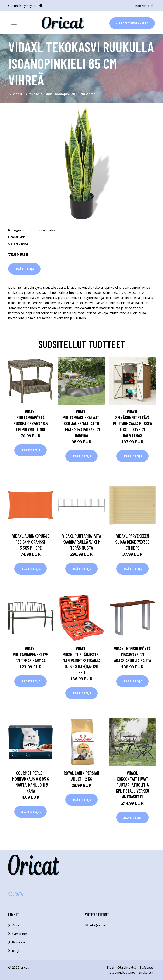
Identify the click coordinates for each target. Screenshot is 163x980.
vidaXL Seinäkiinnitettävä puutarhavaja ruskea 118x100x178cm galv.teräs (133, 423)
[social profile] (41, 6)
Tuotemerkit (37, 230)
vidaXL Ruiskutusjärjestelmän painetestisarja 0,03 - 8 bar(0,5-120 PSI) (81, 660)
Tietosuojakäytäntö (121, 972)
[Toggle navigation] (14, 23)
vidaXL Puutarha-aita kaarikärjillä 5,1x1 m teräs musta (82, 542)
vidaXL (53, 230)
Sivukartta (146, 972)
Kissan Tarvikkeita (132, 23)
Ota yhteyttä (127, 967)
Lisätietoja (24, 269)
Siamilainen (20, 934)
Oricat (16, 925)
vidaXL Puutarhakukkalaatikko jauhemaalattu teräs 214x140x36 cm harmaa (81, 423)
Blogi (15, 951)
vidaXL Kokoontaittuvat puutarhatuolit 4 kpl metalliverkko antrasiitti (132, 785)
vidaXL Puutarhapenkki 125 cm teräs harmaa (31, 654)
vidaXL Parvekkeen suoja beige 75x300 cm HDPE (132, 542)
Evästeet (146, 967)
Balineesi (18, 942)
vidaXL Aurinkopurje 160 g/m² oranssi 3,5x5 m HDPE (31, 542)
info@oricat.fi (144, 6)
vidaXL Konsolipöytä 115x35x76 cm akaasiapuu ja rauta (133, 654)
